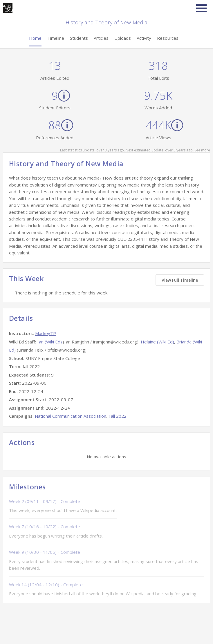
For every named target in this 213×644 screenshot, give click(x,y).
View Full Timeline (180, 280)
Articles (101, 38)
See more (202, 150)
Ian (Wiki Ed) (50, 342)
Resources (168, 38)
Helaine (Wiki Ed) (157, 342)
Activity (144, 38)
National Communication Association (71, 416)
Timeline (56, 38)
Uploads (123, 38)
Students (79, 38)
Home (35, 38)
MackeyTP (46, 333)
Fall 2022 (118, 416)
